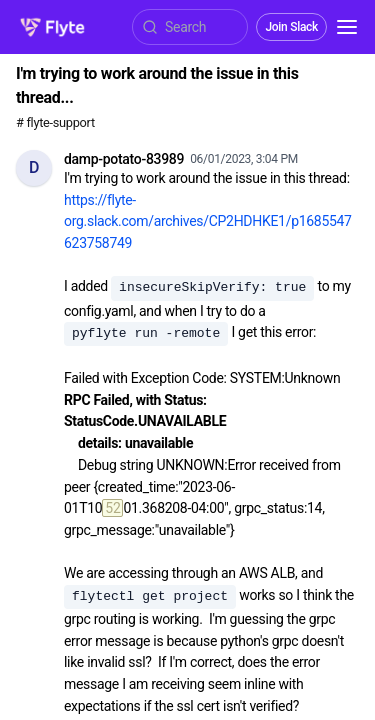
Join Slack (291, 27)
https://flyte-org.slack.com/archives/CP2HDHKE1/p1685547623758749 (208, 221)
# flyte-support (55, 122)
